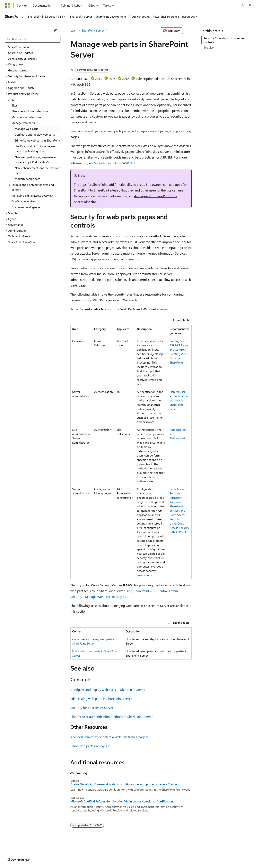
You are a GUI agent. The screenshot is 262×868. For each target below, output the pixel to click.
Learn (74, 30)
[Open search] (243, 6)
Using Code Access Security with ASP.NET (179, 528)
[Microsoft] (8, 6)
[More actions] (188, 31)
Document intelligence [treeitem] (26, 207)
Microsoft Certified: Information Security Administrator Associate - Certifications (122, 801)
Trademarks (170, 856)
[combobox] (33, 39)
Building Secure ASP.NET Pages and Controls (179, 345)
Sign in (253, 5)
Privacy (89, 856)
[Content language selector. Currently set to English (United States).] (24, 846)
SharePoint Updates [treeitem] (21, 53)
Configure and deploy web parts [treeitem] (35, 134)
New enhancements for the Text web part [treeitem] (38, 170)
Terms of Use (150, 856)
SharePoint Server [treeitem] (19, 47)
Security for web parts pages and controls (224, 40)
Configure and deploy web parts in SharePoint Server (108, 690)
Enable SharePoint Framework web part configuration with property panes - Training (124, 784)
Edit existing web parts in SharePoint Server (101, 699)
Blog (56, 856)
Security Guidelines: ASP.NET (115, 163)
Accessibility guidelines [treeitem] (22, 59)
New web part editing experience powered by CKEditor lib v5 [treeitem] (35, 160)
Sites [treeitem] (14, 105)
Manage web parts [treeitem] (27, 129)
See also (209, 47)
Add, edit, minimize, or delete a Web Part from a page (108, 737)
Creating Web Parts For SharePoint (178, 358)
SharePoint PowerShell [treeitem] (22, 242)
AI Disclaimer (13, 856)
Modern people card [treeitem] (28, 179)
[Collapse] (55, 31)
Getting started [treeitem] (18, 70)
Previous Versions (37, 856)
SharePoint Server (93, 30)
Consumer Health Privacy (118, 856)
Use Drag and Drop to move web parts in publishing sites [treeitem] (36, 149)
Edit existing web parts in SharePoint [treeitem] (37, 140)
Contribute (73, 856)
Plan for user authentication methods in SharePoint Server (179, 400)
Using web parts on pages (89, 746)
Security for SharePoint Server (92, 708)
